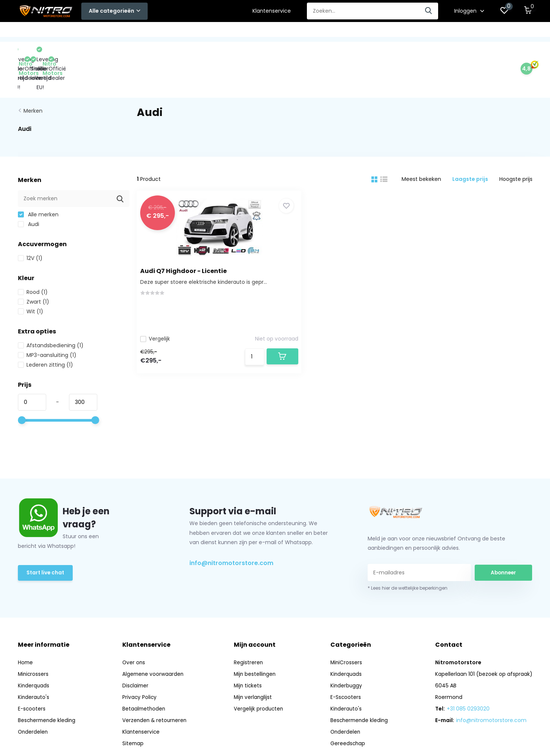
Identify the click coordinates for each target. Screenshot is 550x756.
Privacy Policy (140, 664)
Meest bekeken (421, 146)
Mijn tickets (249, 653)
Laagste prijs (470, 146)
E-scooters (32, 676)
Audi (29, 191)
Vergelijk (159, 304)
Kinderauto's (210, 32)
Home (26, 630)
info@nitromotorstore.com (231, 530)
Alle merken (38, 182)
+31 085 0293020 (468, 676)
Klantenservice (272, 11)
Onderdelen (323, 32)
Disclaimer (136, 653)
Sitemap (134, 710)
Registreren (249, 630)
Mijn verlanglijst (254, 664)
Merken (33, 78)
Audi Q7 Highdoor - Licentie (188, 237)
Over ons (134, 630)
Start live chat (46, 540)
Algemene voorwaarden (154, 641)
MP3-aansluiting (47, 322)
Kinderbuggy (123, 32)
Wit (31, 279)
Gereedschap (367, 32)
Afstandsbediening (51, 313)
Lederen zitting (45, 332)
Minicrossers (34, 641)
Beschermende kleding (267, 32)
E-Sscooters (166, 32)
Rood (33, 259)
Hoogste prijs (516, 146)
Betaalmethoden (145, 676)
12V (30, 225)
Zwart (34, 269)
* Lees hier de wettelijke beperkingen (408, 555)
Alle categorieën (114, 11)
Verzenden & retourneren (156, 687)
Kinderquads (80, 32)
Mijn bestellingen (256, 641)
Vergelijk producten (260, 676)
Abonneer (503, 539)
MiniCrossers (36, 32)
